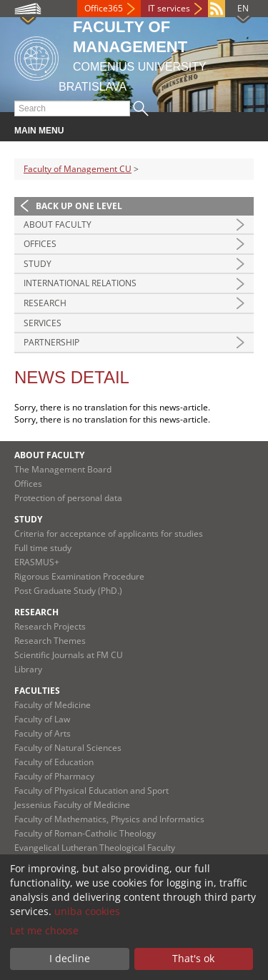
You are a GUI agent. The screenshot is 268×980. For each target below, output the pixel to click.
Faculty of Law (42, 719)
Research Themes (50, 641)
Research (45, 303)
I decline (70, 958)
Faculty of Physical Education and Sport (91, 790)
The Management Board (63, 469)
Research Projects (50, 626)
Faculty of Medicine (53, 705)
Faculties (37, 691)
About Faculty (58, 224)
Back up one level (79, 206)
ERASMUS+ (37, 562)
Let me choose (44, 930)
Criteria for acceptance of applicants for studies (109, 534)
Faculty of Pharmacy (54, 776)
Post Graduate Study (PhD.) (68, 591)
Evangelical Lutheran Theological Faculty (95, 848)
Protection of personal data (68, 498)
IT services (169, 8)
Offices (40, 244)
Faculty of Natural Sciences (68, 748)
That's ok (193, 958)
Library (28, 669)
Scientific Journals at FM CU (69, 655)
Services (43, 323)
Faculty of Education (54, 762)
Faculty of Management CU (78, 169)
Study (38, 264)
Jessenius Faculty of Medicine (72, 805)
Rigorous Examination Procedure (79, 576)
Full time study (43, 548)
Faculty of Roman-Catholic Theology (85, 833)
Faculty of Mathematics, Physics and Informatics (109, 819)
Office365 (104, 8)
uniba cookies (87, 911)
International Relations (80, 283)
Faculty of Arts (43, 733)
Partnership (51, 342)
